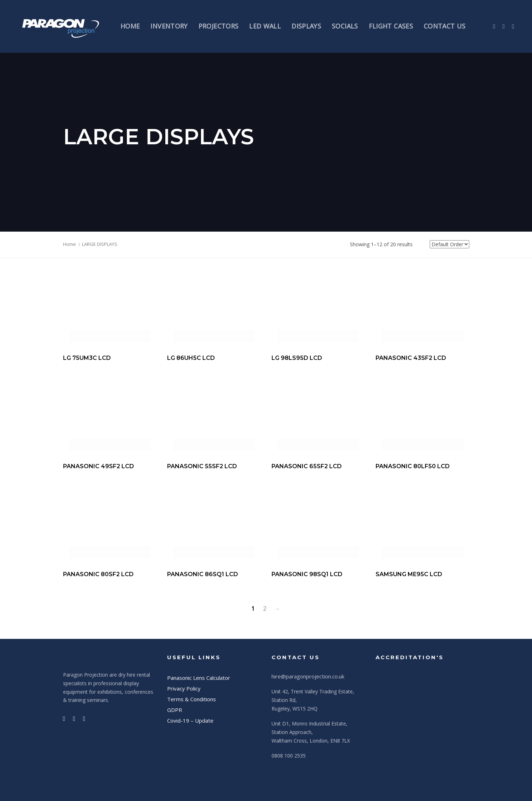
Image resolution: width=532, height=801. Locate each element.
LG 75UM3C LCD (87, 358)
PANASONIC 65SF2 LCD (307, 466)
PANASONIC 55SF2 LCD (202, 466)
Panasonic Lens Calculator (199, 678)
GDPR (175, 710)
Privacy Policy (184, 688)
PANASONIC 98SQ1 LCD (307, 574)
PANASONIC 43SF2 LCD (411, 358)
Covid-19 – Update (190, 720)
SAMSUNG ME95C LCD (409, 574)
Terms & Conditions (192, 699)
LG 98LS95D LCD (297, 358)
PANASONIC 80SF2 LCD (98, 574)
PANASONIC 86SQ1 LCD (203, 574)
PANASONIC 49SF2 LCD (99, 466)
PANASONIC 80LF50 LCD (413, 466)
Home (69, 244)
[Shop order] (450, 244)
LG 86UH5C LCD (191, 358)
